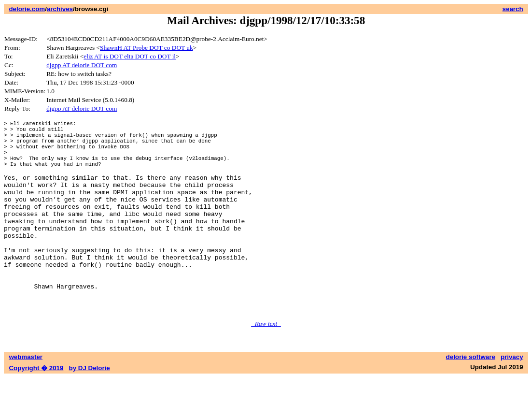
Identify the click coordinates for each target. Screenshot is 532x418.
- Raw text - (266, 364)
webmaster (26, 397)
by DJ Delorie (90, 409)
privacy (512, 397)
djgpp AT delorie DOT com (82, 65)
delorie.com (27, 9)
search (513, 9)
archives (60, 9)
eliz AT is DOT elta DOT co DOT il (130, 56)
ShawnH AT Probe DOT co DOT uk (147, 48)
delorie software (471, 397)
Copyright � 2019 (36, 409)
